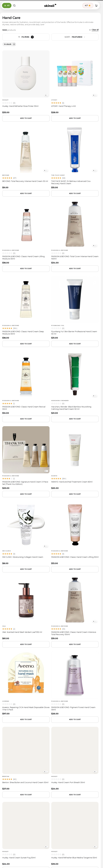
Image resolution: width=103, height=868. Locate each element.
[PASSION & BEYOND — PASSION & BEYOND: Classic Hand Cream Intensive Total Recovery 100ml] (75, 608)
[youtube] (65, 760)
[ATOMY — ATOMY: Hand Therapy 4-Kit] (75, 82)
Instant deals (73, 714)
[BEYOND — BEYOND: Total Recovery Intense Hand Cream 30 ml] (26, 157)
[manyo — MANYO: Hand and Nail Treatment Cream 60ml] (75, 458)
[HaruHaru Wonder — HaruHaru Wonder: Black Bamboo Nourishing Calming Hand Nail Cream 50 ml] (75, 383)
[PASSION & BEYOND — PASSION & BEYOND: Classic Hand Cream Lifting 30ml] (75, 533)
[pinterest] (58, 760)
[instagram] (43, 760)
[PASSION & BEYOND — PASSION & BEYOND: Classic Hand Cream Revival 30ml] (26, 383)
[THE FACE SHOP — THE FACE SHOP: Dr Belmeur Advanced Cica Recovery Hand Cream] (75, 157)
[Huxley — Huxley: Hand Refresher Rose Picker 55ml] (26, 82)
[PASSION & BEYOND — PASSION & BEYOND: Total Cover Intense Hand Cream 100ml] (75, 232)
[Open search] (14, 5)
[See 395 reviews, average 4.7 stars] (88, 5)
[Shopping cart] (96, 5)
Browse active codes (50, 722)
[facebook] (36, 760)
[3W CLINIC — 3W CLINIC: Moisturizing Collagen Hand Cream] (26, 533)
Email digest (28, 714)
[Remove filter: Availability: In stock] (14, 44)
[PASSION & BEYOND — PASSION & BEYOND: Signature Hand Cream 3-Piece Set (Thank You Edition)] (26, 458)
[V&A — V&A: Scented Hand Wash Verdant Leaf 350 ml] (26, 608)
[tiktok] (50, 760)
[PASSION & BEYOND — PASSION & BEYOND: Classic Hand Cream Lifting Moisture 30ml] (26, 232)
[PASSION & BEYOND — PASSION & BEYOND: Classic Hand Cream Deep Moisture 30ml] (26, 308)
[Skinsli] (50, 5)
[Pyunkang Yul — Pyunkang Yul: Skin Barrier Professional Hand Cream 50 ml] (75, 308)
